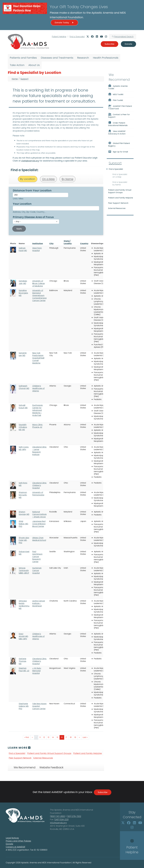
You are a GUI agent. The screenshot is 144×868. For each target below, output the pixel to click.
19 (76, 737)
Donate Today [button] (64, 23)
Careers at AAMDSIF (16, 847)
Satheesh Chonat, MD (24, 387)
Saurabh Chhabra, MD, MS (23, 427)
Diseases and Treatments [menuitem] (57, 58)
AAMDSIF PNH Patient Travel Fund (120, 107)
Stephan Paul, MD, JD (24, 669)
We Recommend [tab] (24, 767)
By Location (28, 179)
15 (58, 737)
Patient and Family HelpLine (88, 753)
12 (45, 737)
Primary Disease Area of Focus (33, 217)
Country (84, 244)
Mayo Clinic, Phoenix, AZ (38, 426)
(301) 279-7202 (74, 816)
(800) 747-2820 (58, 816)
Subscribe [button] (109, 44)
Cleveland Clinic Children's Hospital (39, 485)
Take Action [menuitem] (17, 65)
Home (15, 79)
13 (49, 737)
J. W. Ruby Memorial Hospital (37, 671)
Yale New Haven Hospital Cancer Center (39, 706)
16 (63, 737)
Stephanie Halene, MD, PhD (24, 706)
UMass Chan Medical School (39, 539)
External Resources (43, 758)
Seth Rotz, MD (23, 484)
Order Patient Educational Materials (118, 124)
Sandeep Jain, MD (23, 282)
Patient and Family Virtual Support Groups (49, 753)
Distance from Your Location (32, 190)
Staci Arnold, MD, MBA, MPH (24, 636)
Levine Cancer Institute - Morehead (39, 603)
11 (41, 737)
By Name (67, 179)
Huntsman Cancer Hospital (37, 570)
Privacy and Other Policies (18, 841)
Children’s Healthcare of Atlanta (38, 388)
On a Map (48, 179)
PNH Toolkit (116, 100)
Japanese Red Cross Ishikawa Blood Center (39, 524)
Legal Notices (12, 838)
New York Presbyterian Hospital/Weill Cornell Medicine (38, 358)
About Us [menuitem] (34, 65)
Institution (38, 244)
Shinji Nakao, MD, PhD (24, 524)
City (51, 244)
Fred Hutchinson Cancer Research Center (37, 557)
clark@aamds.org (30, 161)
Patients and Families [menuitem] (23, 58)
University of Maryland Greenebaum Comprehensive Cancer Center (39, 295)
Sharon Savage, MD (24, 513)
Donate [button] (128, 44)
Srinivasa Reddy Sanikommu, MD (24, 605)
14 (54, 737)
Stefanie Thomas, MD (23, 661)
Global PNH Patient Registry (119, 144)
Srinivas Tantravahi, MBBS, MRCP (24, 570)
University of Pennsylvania (38, 494)
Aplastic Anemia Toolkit (118, 87)
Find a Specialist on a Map (120, 176)
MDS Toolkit (116, 94)
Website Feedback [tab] (51, 767)
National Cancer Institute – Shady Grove (39, 514)
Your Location (22, 204)
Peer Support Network (20, 758)
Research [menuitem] (83, 58)
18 (71, 737)
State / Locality (68, 242)
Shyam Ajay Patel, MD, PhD (24, 540)
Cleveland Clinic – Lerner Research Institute (39, 451)
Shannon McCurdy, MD (23, 495)
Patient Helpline (59, 37)
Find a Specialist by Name (120, 183)
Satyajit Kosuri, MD (23, 406)
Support (24, 79)
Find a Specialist (77, 37)
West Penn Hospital (37, 249)
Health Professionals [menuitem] (106, 58)
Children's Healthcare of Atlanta (38, 636)
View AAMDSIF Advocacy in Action (117, 132)
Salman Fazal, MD (23, 249)
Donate (9, 844)
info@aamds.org (58, 823)
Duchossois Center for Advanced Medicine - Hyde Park (37, 410)
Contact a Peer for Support (119, 116)
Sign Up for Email (118, 152)
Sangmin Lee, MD (23, 354)
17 (67, 737)
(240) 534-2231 (61, 819)
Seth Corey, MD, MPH (24, 448)
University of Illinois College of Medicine (39, 283)
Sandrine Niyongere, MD (23, 293)
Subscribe (103, 792)
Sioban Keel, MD (24, 553)
